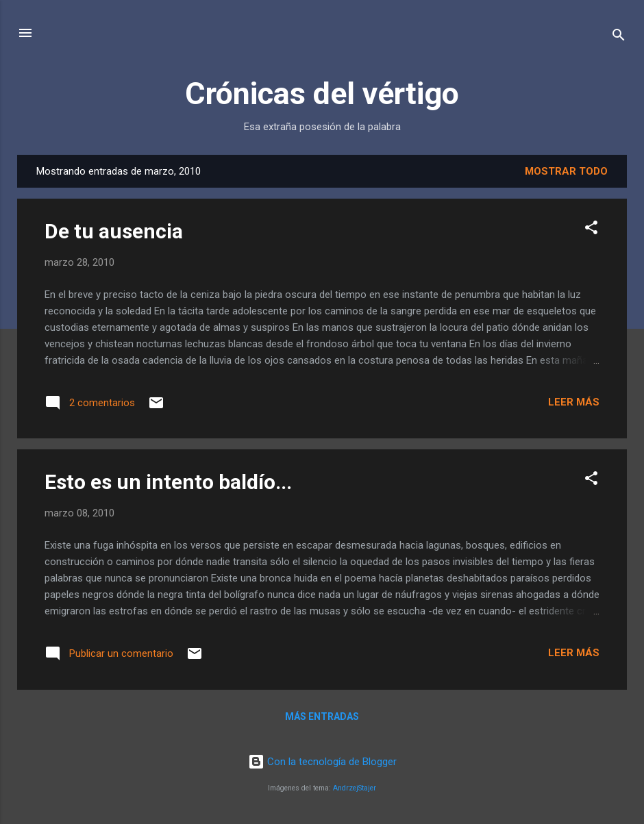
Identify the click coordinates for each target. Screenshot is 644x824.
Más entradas (322, 716)
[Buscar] (619, 37)
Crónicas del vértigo (322, 93)
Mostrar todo (566, 171)
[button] (591, 230)
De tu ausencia (114, 231)
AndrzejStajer (355, 788)
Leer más (574, 402)
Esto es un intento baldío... (168, 482)
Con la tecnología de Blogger (322, 762)
